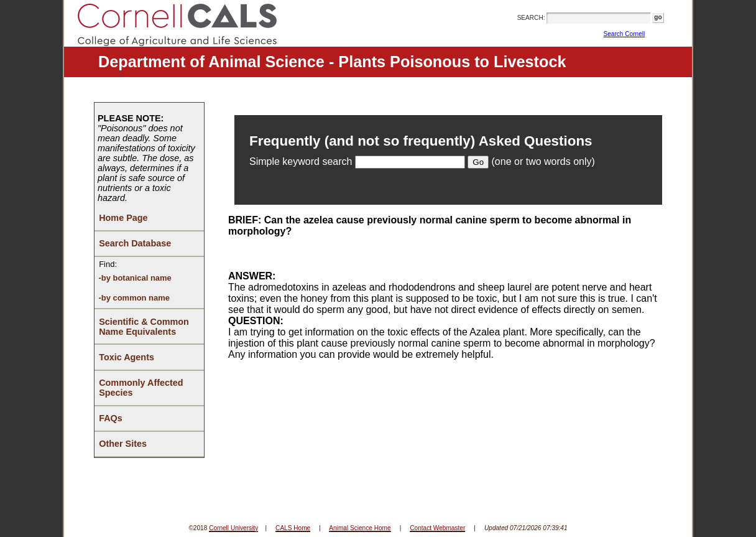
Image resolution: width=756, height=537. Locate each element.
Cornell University (233, 528)
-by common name (134, 298)
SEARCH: (531, 18)
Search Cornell (625, 34)
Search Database (135, 243)
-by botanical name (135, 278)
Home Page (123, 218)
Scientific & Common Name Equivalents (144, 327)
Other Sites (123, 444)
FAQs (111, 418)
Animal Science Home (360, 528)
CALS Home (293, 528)
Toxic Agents (127, 357)
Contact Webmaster (437, 528)
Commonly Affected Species (141, 388)
